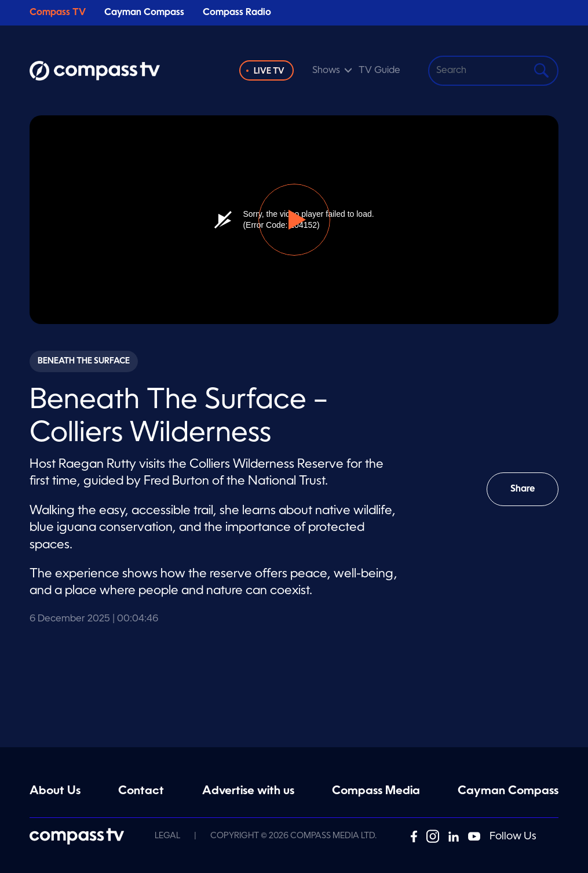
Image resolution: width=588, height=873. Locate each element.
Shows (326, 71)
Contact (141, 791)
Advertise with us (248, 791)
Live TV (269, 71)
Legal (167, 836)
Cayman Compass (144, 13)
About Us (55, 791)
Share (531, 495)
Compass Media (376, 791)
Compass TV (58, 13)
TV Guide (379, 71)
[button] (294, 220)
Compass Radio (237, 13)
